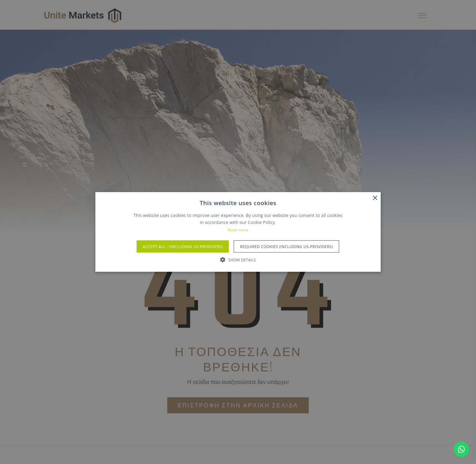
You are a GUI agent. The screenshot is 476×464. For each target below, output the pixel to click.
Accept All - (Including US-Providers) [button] (183, 246)
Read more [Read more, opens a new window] (238, 230)
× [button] (375, 198)
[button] (238, 260)
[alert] (238, 232)
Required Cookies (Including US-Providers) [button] (286, 246)
